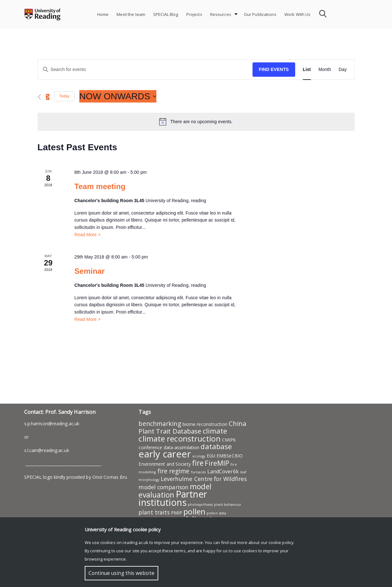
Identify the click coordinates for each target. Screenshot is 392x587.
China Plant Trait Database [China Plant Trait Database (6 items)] (192, 427)
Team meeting (100, 186)
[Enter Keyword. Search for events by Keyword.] (145, 70)
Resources (221, 14)
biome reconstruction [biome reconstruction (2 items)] (205, 424)
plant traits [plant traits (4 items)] (154, 512)
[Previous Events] (39, 97)
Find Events (274, 69)
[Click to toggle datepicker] (118, 96)
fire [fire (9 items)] (198, 463)
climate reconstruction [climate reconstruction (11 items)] (179, 438)
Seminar (89, 271)
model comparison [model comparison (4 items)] (164, 487)
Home (103, 14)
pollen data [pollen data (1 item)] (216, 513)
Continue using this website (121, 573)
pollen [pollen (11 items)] (194, 511)
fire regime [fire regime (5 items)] (174, 471)
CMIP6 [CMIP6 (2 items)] (229, 440)
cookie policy (281, 542)
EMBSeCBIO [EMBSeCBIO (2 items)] (230, 456)
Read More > (87, 235)
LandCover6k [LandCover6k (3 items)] (223, 471)
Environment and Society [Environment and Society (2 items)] (164, 464)
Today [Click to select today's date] (64, 96)
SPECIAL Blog (166, 14)
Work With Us (298, 14)
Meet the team (131, 14)
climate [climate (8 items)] (215, 431)
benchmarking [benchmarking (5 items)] (160, 424)
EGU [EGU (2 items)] (211, 456)
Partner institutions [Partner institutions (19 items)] (173, 498)
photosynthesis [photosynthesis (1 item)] (200, 505)
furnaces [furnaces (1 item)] (199, 472)
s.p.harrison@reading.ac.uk (52, 424)
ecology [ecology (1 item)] (199, 456)
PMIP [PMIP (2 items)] (177, 513)
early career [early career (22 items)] (165, 454)
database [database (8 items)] (216, 446)
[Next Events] (48, 97)
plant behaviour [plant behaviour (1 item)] (228, 505)
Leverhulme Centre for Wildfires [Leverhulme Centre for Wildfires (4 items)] (204, 479)
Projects (194, 14)
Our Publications (260, 14)
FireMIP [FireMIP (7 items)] (217, 463)
